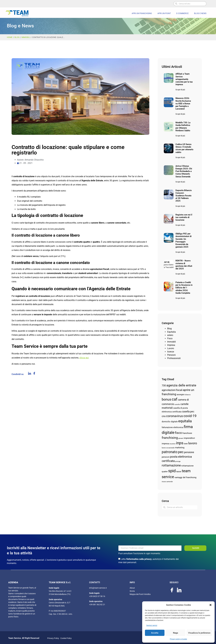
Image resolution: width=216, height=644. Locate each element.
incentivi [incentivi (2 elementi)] (173, 444)
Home (10, 37)
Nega (175, 633)
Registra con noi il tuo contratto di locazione (184, 217)
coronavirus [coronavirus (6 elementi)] (175, 416)
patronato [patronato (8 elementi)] (170, 452)
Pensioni (171, 355)
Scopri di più (180, 90)
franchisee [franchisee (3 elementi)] (187, 433)
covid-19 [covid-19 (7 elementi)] (190, 416)
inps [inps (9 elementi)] (180, 443)
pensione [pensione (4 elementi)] (189, 452)
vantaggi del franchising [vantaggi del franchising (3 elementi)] (185, 477)
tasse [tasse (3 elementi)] (179, 472)
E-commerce (182, 13)
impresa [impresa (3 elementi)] (165, 444)
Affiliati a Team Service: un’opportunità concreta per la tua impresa (184, 79)
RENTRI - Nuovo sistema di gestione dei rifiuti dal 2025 (184, 265)
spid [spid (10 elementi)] (172, 471)
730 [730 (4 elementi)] (164, 385)
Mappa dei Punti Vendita (140, 594)
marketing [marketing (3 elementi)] (180, 448)
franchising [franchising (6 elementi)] (170, 438)
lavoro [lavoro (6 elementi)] (193, 443)
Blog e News (200, 13)
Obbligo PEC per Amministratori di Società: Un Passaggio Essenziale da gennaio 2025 (183, 240)
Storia (132, 591)
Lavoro (171, 348)
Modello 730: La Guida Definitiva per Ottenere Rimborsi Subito (183, 127)
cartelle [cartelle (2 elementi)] (177, 404)
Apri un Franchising (142, 13)
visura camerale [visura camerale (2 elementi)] (167, 482)
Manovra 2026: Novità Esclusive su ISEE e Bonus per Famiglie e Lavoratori (183, 104)
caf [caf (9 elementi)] (175, 399)
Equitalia (172, 332)
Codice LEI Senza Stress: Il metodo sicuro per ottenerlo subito (184, 148)
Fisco (170, 338)
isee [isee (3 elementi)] (186, 444)
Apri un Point (164, 13)
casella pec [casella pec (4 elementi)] (188, 411)
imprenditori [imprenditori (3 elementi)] (189, 438)
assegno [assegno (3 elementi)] (181, 394)
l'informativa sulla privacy (139, 559)
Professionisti (174, 358)
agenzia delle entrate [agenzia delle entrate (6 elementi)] (181, 385)
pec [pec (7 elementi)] (181, 452)
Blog (17, 37)
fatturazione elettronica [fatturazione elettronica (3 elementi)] (172, 427)
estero (170, 335)
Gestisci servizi (152, 625)
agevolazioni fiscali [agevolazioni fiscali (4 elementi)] (172, 390)
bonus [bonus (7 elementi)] (166, 399)
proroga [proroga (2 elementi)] (178, 461)
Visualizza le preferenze (199, 633)
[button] (210, 605)
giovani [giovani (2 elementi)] (181, 438)
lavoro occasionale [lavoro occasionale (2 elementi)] (168, 448)
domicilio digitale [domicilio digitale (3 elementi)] (170, 422)
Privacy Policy (53, 638)
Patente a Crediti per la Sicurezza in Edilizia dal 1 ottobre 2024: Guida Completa (184, 288)
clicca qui (84, 358)
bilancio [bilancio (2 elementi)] (188, 395)
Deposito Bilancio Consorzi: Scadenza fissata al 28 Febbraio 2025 (184, 196)
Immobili (26, 37)
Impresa (171, 345)
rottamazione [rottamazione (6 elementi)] (171, 465)
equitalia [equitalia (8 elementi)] (185, 421)
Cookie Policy (66, 638)
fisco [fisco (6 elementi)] (178, 433)
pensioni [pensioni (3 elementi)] (166, 457)
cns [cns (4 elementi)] (164, 416)
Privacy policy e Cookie (178, 639)
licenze (171, 352)
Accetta (155, 633)
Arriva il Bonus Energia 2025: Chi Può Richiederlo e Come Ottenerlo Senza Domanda (184, 171)
